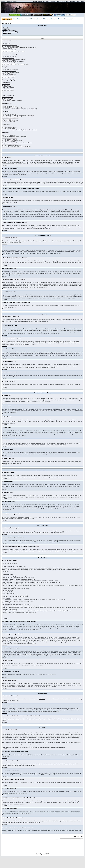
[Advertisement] (42, 847)
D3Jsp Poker (26, 19)
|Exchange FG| (46, 2)
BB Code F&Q (7, 33)
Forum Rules (7, 29)
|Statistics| (40, 2)
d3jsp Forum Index (6, 23)
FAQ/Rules (33, 19)
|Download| (53, 2)
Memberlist (46, 19)
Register (14, 2)
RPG (14, 19)
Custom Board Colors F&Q (10, 32)
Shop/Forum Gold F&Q (9, 31)
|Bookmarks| (73, 2)
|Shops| (63, 2)
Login (11, 2)
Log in (66, 19)
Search (40, 19)
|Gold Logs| (58, 2)
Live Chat (61, 19)
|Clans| (77, 2)
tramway (46, 855)
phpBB (46, 854)
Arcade (19, 19)
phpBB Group (42, 699)
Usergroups (54, 19)
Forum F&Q (6, 28)
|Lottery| (67, 2)
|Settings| (82, 2)
